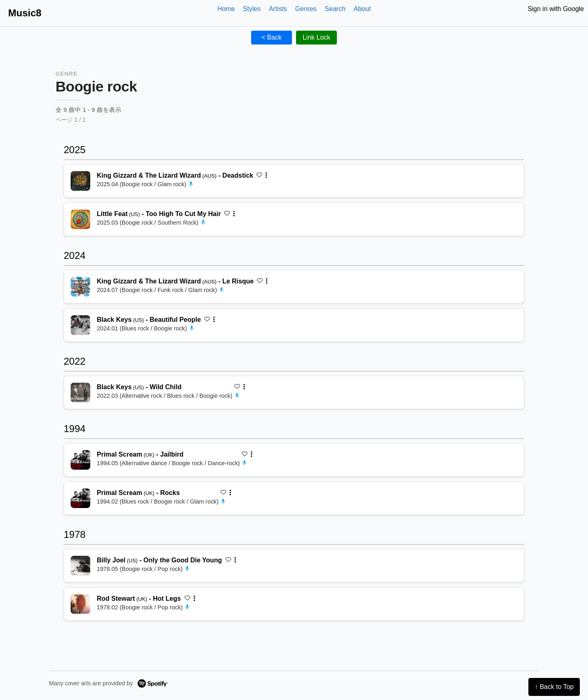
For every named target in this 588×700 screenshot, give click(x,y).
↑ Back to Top (554, 687)
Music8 (25, 13)
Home (226, 9)
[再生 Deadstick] (80, 181)
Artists (278, 9)
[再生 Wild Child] (80, 392)
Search (335, 9)
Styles (252, 9)
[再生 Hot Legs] (80, 604)
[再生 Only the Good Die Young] (80, 566)
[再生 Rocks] (80, 498)
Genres (306, 9)
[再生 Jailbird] (80, 460)
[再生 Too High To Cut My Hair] (80, 219)
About (362, 9)
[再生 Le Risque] (80, 287)
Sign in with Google (556, 9)
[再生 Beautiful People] (80, 325)
